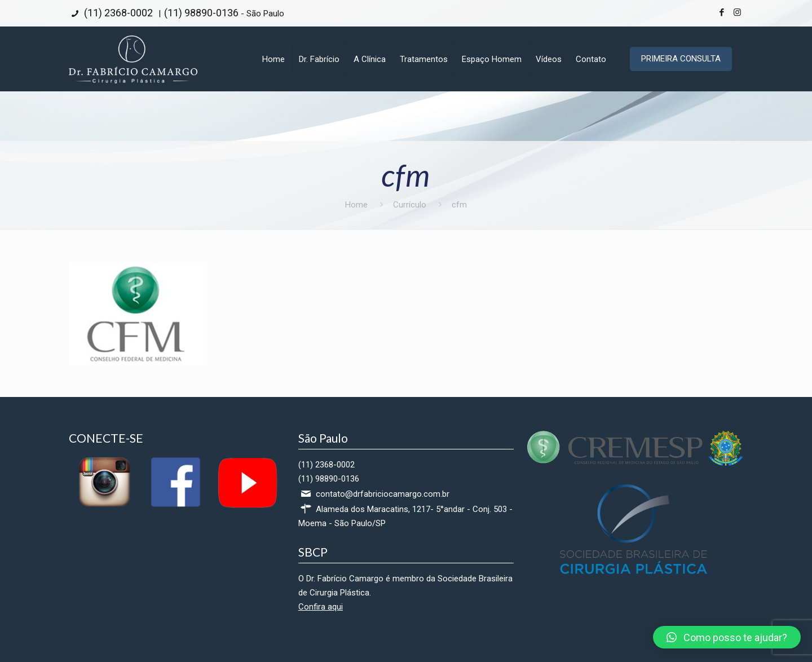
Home (356, 205)
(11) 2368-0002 (117, 13)
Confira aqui (321, 607)
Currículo (410, 205)
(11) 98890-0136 (201, 13)
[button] (727, 637)
